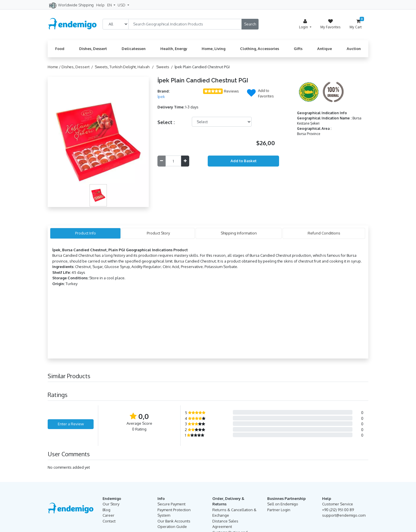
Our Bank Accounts (174, 521)
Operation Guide (172, 527)
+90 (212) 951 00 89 (338, 510)
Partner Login (279, 510)
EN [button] (110, 5)
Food (60, 49)
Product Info (86, 233)
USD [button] (122, 5)
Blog (106, 510)
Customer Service (338, 504)
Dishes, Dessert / (78, 67)
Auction (354, 49)
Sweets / (165, 67)
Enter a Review (71, 424)
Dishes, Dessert (93, 49)
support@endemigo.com (344, 515)
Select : (166, 122)
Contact (109, 521)
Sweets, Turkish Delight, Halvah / (125, 67)
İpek (161, 97)
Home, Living (213, 49)
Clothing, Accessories (260, 49)
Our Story (111, 504)
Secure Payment (171, 504)
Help (100, 5)
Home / (55, 67)
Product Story (158, 233)
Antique (325, 49)
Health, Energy (174, 49)
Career (108, 515)
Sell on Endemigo (283, 504)
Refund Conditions (324, 233)
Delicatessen (134, 49)
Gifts (298, 49)
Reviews (231, 91)
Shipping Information (239, 233)
